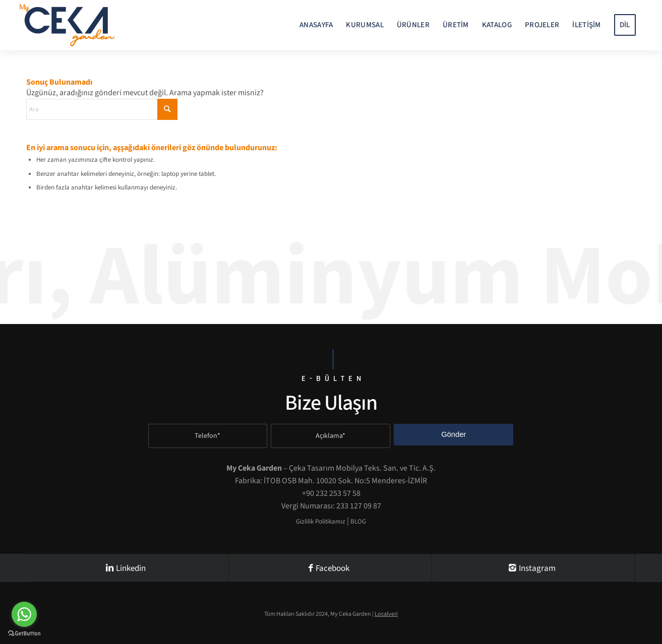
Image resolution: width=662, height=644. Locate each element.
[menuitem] (316, 25)
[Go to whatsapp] (24, 614)
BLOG (358, 522)
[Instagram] (533, 568)
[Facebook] (330, 568)
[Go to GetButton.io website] (24, 634)
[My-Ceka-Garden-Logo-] (67, 25)
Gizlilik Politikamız (321, 522)
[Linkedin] (127, 568)
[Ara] (102, 109)
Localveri (386, 614)
